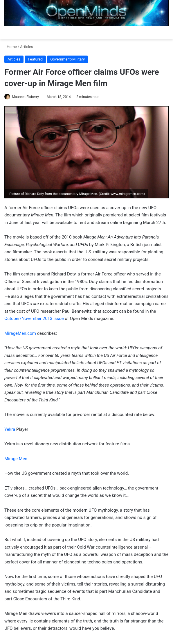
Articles (26, 47)
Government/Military (67, 59)
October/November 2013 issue (34, 319)
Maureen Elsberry (25, 97)
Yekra (10, 429)
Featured (35, 59)
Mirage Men (16, 459)
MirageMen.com (20, 333)
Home (11, 47)
